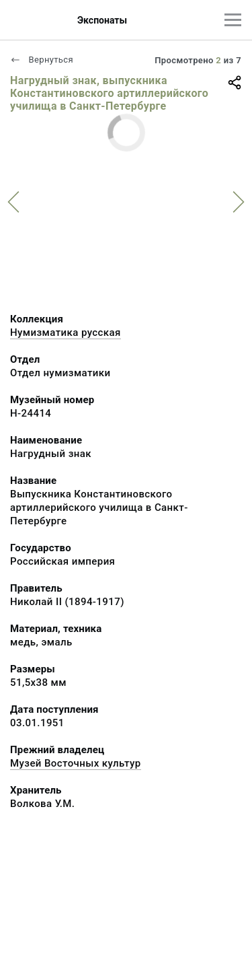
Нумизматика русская (66, 332)
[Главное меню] (233, 20)
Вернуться (42, 60)
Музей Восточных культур (76, 763)
